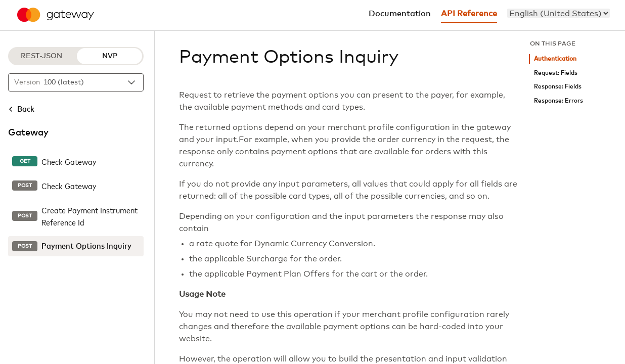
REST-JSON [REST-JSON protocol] (41, 56)
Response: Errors (559, 101)
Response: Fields (558, 87)
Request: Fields (556, 73)
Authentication (555, 59)
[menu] (559, 13)
